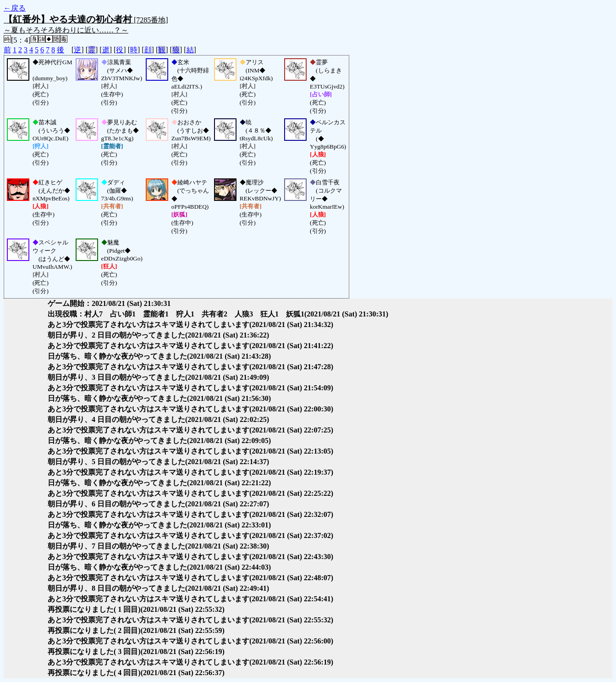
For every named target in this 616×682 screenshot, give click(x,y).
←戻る (15, 8)
